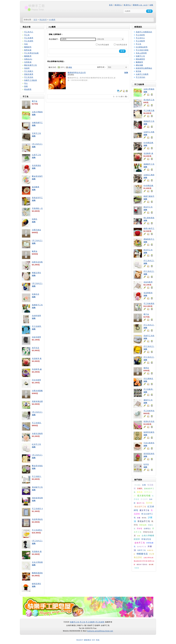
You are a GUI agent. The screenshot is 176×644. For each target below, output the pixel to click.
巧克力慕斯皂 (149, 443)
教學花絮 (28, 50)
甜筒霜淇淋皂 (149, 454)
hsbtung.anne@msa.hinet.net (100, 631)
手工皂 (27, 35)
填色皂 (140, 492)
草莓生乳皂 (146, 539)
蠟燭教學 (28, 56)
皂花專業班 (36, 166)
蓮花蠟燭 (36, 187)
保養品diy (28, 59)
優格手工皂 (148, 400)
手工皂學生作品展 (31, 53)
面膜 (26, 86)
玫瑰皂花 (36, 294)
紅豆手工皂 (36, 444)
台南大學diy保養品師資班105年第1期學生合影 (144, 561)
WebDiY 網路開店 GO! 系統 (88, 640)
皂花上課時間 (141, 53)
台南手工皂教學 (142, 74)
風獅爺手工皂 (37, 305)
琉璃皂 (35, 219)
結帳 (151, 5)
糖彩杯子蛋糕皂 (142, 564)
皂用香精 (28, 62)
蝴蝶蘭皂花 (142, 554)
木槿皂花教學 (37, 434)
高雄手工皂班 (149, 336)
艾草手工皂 (36, 133)
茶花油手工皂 (144, 521)
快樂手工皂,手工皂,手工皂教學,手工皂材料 (87, 622)
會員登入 (118, 5)
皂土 (26, 83)
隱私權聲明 (140, 59)
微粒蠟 (151, 564)
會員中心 (127, 5)
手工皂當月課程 (142, 50)
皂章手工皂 (142, 550)
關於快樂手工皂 (31, 65)
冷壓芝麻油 (36, 230)
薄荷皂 (144, 518)
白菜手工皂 (36, 155)
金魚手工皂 (140, 543)
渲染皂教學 (36, 337)
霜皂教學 (144, 499)
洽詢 (34, 115)
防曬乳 (140, 489)
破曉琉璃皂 (36, 584)
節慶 (139, 518)
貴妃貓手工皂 (37, 487)
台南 (144, 485)
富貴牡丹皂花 (149, 421)
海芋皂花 (36, 348)
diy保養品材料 (142, 47)
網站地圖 (139, 65)
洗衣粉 (149, 503)
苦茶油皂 (143, 525)
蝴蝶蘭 (137, 568)
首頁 (111, 5)
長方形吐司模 (144, 496)
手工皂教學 (29, 38)
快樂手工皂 (140, 56)
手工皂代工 (29, 32)
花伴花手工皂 (142, 547)
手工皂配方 (29, 71)
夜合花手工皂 (140, 507)
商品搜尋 (43, 20)
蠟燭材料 (28, 47)
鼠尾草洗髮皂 (149, 432)
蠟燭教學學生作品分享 (77, 73)
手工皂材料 (29, 41)
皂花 (26, 44)
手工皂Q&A (141, 77)
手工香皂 (138, 485)
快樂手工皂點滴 (31, 80)
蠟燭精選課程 (37, 573)
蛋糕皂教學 (29, 74)
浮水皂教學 (36, 380)
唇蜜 (139, 536)
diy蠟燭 (52, 20)
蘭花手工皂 (141, 503)
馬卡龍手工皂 (149, 100)
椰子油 (35, 101)
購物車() (140, 5)
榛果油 (35, 251)
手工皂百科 (29, 77)
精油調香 (28, 89)
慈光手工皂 (148, 250)
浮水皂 (140, 529)
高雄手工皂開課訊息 (144, 32)
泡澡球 (27, 68)
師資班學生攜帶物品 (144, 68)
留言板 (139, 71)
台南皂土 (147, 529)
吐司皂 (146, 464)
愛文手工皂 (144, 510)
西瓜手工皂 (148, 207)
